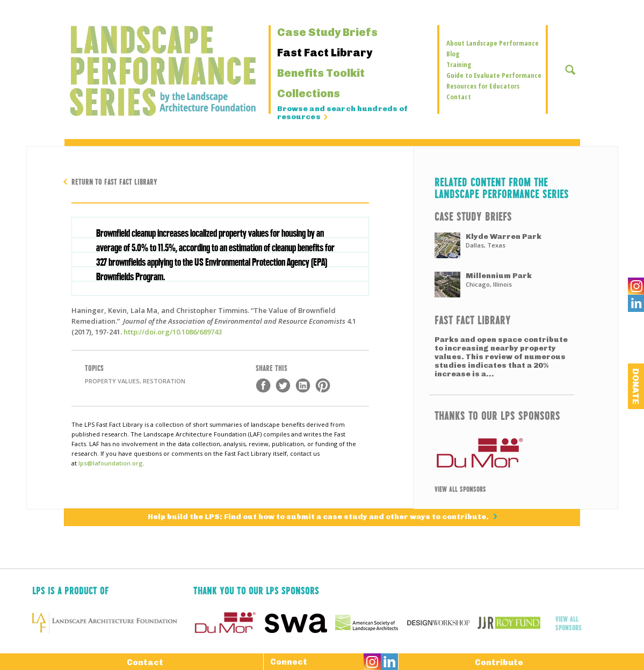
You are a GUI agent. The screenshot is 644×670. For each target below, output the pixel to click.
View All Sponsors (460, 489)
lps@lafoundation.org (111, 463)
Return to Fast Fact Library (114, 181)
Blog (453, 54)
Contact (459, 97)
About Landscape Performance (493, 43)
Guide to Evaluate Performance (494, 75)
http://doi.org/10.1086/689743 (173, 332)
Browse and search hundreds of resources (343, 113)
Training (459, 64)
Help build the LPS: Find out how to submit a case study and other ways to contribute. (319, 517)
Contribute (499, 662)
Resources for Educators (483, 86)
